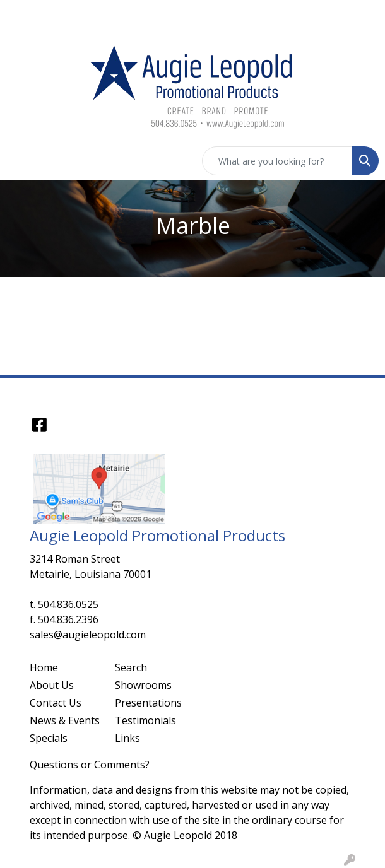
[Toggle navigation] (20, 161)
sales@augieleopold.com (88, 635)
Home (44, 667)
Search (131, 667)
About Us (52, 685)
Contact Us (56, 703)
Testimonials (145, 720)
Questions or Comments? (90, 765)
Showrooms (143, 685)
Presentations (148, 703)
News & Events (65, 720)
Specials (49, 738)
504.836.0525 (68, 604)
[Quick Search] (277, 161)
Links (127, 738)
